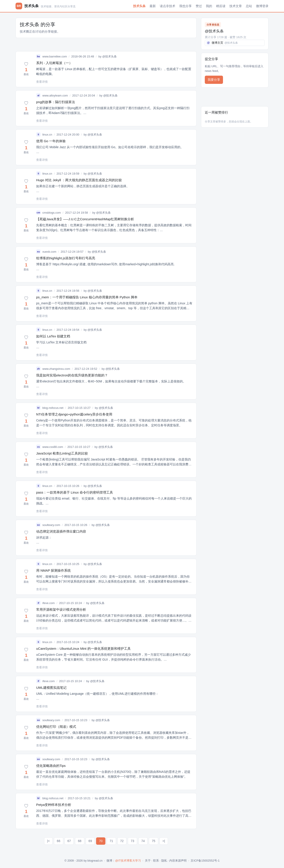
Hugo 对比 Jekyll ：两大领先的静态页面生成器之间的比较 (79, 180)
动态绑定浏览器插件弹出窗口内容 (61, 531)
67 (69, 841)
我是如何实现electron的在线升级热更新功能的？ (72, 375)
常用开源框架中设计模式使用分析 (61, 609)
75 (154, 841)
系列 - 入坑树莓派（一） (54, 63)
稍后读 (221, 6)
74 (143, 841)
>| (164, 841)
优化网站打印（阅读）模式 (56, 727)
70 (101, 841)
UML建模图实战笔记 (51, 688)
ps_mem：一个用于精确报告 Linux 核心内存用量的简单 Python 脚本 (87, 297)
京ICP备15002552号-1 (205, 861)
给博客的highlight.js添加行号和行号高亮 (66, 258)
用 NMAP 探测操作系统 (53, 570)
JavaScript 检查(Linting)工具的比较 (62, 453)
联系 (156, 861)
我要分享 (214, 80)
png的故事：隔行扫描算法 (56, 102)
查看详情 (42, 82)
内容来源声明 (178, 861)
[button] (26, 69)
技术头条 (139, 6)
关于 (148, 861)
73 (132, 841)
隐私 (164, 861)
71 (111, 841)
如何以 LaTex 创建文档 (53, 336)
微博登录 (262, 6)
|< (48, 841)
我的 (209, 6)
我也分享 (185, 6)
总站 (249, 6)
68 (80, 841)
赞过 (199, 6)
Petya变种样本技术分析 (54, 805)
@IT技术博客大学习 (128, 861)
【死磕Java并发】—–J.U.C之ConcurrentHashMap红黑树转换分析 (85, 219)
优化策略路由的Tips (51, 766)
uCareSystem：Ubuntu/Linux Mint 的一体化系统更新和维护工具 (83, 649)
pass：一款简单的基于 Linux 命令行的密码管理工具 (75, 492)
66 (59, 841)
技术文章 (236, 6)
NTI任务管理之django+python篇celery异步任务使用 (74, 414)
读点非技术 (168, 6)
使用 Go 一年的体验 (51, 141)
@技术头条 (109, 56)
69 (90, 841)
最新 (153, 6)
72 (122, 841)
